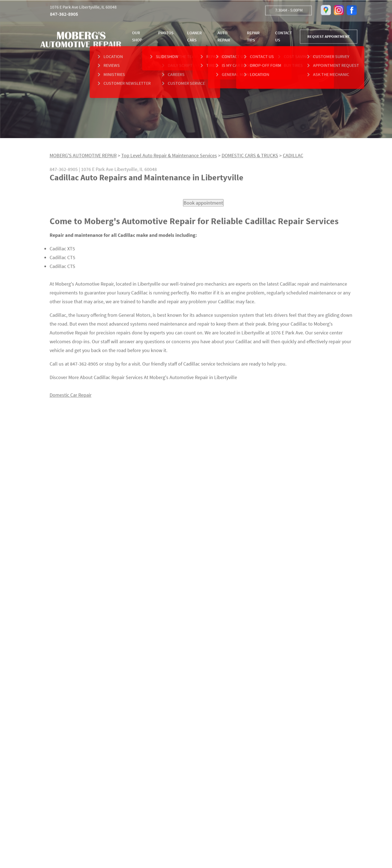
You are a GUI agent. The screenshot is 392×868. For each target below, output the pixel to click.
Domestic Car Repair (71, 397)
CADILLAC (293, 158)
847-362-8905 (64, 15)
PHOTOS (166, 34)
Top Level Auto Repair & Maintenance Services (169, 158)
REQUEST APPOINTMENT (329, 37)
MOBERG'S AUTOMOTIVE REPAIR (83, 158)
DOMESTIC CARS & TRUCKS (250, 158)
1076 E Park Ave (97, 171)
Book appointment (203, 205)
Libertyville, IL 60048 (136, 171)
